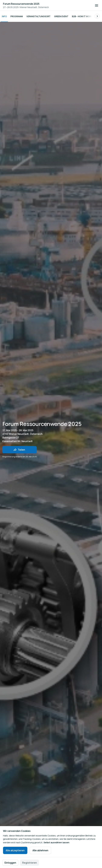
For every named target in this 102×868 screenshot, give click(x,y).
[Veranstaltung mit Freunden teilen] (20, 450)
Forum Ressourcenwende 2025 (21, 4)
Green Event (61, 16)
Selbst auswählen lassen (56, 842)
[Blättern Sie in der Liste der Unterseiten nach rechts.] (97, 16)
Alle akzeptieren (15, 850)
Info (4, 16)
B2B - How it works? (83, 16)
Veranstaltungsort (38, 16)
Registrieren (30, 863)
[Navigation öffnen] (97, 5)
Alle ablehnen (40, 850)
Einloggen (10, 863)
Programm (17, 16)
